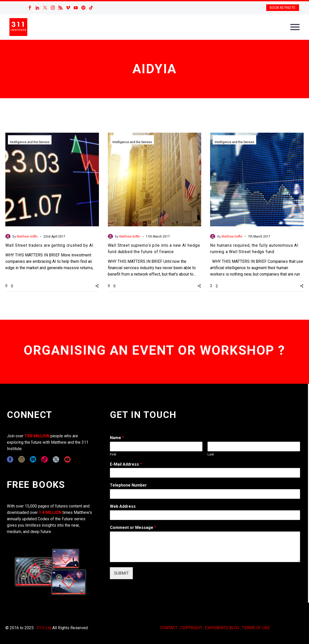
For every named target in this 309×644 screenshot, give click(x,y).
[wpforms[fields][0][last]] (254, 447)
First (113, 454)
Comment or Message (133, 528)
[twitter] (56, 459)
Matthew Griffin (27, 237)
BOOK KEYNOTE (283, 8)
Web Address (123, 506)
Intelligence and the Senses (30, 142)
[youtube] (67, 459)
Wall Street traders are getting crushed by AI (49, 245)
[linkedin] (33, 459)
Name (117, 438)
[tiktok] (44, 459)
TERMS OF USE (256, 628)
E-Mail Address (126, 464)
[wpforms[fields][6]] (205, 494)
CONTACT (169, 628)
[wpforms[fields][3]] (205, 515)
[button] (97, 286)
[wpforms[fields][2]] (205, 547)
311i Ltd (44, 628)
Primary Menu (295, 27)
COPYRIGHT (191, 628)
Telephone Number (128, 485)
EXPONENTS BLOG (222, 628)
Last (211, 454)
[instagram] (22, 459)
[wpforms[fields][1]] (205, 473)
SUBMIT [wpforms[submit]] (121, 573)
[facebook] (10, 459)
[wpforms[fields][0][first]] (156, 447)
